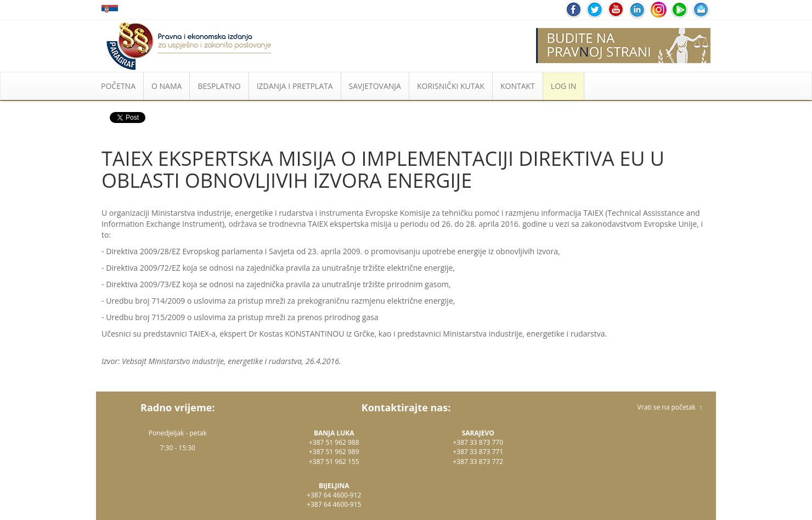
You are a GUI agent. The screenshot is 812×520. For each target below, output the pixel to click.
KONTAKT (518, 86)
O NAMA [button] (167, 86)
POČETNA (118, 86)
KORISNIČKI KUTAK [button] (451, 86)
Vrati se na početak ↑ (670, 407)
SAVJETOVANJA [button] (375, 86)
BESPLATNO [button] (219, 86)
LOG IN (563, 86)
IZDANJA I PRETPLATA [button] (295, 86)
